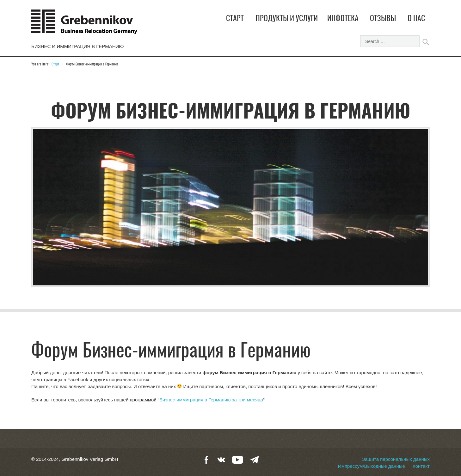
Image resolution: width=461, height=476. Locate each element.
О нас (416, 19)
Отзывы (383, 19)
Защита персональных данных (396, 459)
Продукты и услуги (287, 19)
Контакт (421, 466)
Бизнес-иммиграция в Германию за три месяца (211, 400)
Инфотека (343, 19)
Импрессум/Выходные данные (372, 466)
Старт (235, 19)
